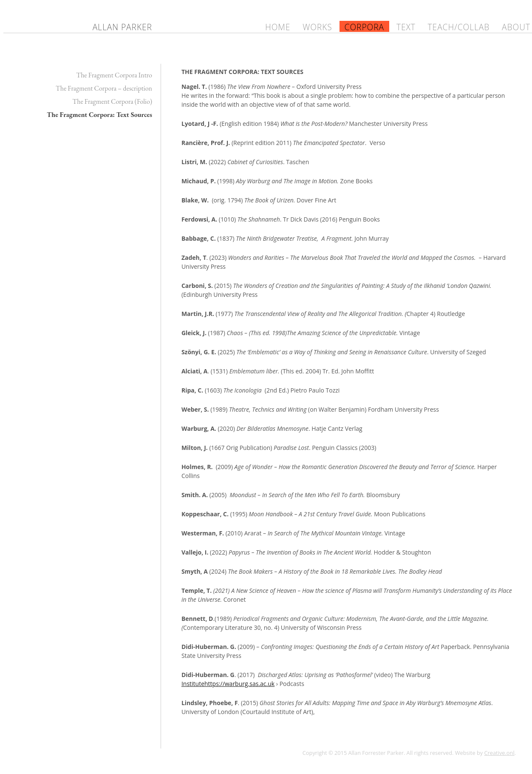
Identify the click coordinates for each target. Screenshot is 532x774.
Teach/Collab (459, 27)
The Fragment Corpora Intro (114, 75)
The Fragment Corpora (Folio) (112, 101)
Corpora (365, 27)
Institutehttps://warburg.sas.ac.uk (228, 684)
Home (278, 27)
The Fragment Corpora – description (104, 88)
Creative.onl (499, 753)
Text (406, 27)
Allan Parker (122, 27)
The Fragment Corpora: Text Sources (99, 115)
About (516, 27)
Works (317, 27)
